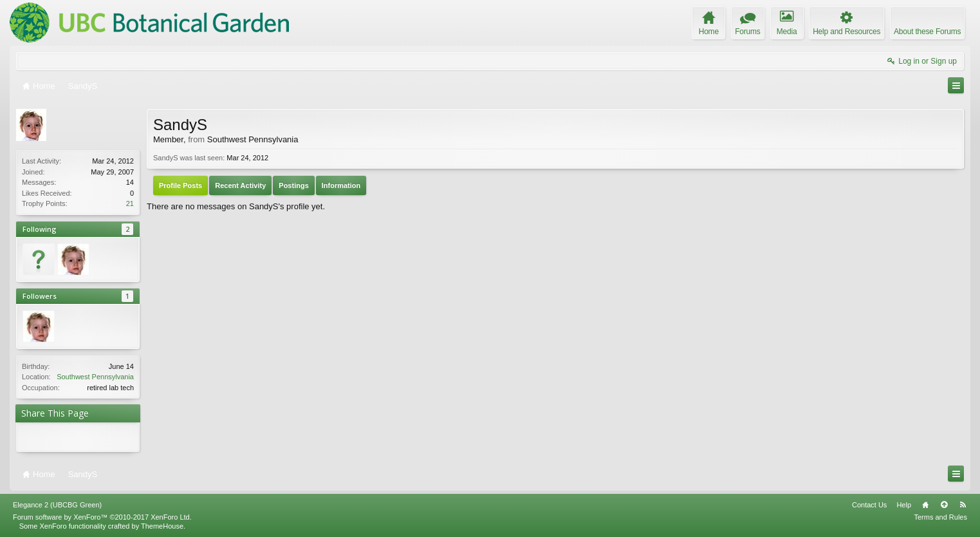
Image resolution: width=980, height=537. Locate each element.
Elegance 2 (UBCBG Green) (57, 505)
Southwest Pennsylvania (95, 377)
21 (130, 203)
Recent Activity (240, 185)
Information (341, 185)
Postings (293, 185)
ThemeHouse (162, 526)
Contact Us (869, 505)
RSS (963, 505)
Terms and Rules (940, 517)
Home (925, 505)
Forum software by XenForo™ (102, 517)
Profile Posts (180, 185)
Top (944, 505)
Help (904, 505)
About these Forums (927, 32)
